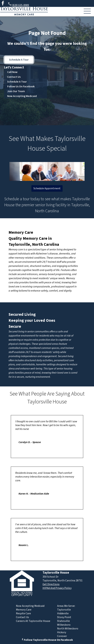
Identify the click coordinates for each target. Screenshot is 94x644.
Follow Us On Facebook (21, 86)
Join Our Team (16, 91)
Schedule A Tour (19, 60)
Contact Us (14, 77)
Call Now (12, 72)
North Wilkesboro (68, 629)
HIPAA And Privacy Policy (57, 588)
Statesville (63, 621)
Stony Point (64, 617)
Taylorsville (64, 610)
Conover (62, 636)
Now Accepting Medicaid (22, 96)
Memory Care (21, 232)
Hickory (62, 632)
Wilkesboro (64, 625)
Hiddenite (63, 613)
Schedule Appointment (47, 188)
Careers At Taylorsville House (33, 621)
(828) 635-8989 (18, 5)
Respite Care (23, 613)
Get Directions (51, 584)
